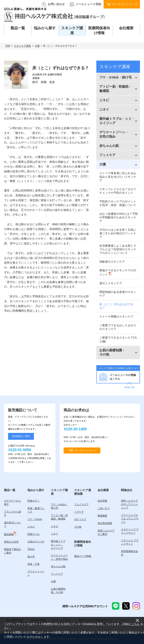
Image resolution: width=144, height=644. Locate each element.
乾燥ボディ (34, 501)
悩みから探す (36, 490)
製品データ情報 (83, 556)
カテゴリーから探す (13, 502)
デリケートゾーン (36, 573)
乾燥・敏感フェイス (36, 510)
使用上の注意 (11, 542)
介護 (37, 46)
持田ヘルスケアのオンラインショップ (129, 504)
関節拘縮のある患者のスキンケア (118, 294)
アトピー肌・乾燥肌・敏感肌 (59, 517)
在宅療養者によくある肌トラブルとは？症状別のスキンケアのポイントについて (118, 249)
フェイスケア (81, 504)
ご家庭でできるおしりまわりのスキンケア (118, 327)
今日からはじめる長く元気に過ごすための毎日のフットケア (118, 233)
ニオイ (55, 534)
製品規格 (10, 534)
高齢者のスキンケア (112, 262)
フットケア (57, 574)
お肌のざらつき (36, 542)
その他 (78, 527)
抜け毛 (31, 557)
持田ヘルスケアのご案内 (106, 532)
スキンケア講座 (22, 46)
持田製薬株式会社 (129, 553)
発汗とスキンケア (111, 283)
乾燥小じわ (34, 534)
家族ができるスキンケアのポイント (118, 272)
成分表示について (13, 524)
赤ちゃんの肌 (58, 566)
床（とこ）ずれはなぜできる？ (116, 306)
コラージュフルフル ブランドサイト (130, 519)
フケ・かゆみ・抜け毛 (59, 506)
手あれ (31, 549)
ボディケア (80, 519)
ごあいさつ (104, 508)
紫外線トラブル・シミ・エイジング (58, 545)
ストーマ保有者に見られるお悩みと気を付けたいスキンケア (118, 177)
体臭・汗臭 (34, 564)
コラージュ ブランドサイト (130, 542)
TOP (8, 46)
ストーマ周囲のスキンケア (116, 317)
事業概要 (102, 516)
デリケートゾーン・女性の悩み (59, 557)
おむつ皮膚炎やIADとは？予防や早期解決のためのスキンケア (119, 217)
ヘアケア (79, 512)
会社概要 (103, 490)
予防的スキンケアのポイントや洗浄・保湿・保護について (118, 203)
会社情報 (102, 501)
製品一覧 (10, 490)
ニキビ (31, 527)
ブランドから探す (13, 513)
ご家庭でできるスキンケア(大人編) (118, 339)
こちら (136, 624)
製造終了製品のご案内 (13, 551)
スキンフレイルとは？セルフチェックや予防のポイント (118, 191)
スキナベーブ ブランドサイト (130, 531)
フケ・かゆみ (35, 519)
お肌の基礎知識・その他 (58, 591)
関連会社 (127, 490)
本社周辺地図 (105, 523)
